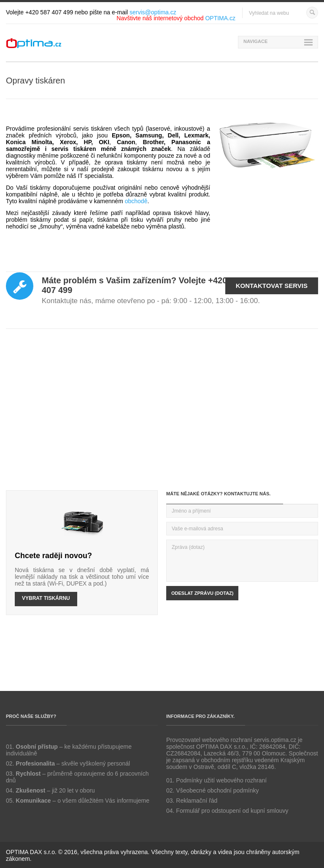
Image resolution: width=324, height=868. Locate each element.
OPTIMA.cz (220, 18)
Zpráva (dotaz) (242, 561)
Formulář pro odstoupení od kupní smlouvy (232, 811)
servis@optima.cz (153, 12)
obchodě (136, 201)
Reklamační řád (197, 801)
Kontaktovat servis (272, 286)
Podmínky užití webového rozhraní (221, 780)
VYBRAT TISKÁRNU (46, 598)
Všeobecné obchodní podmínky (217, 790)
